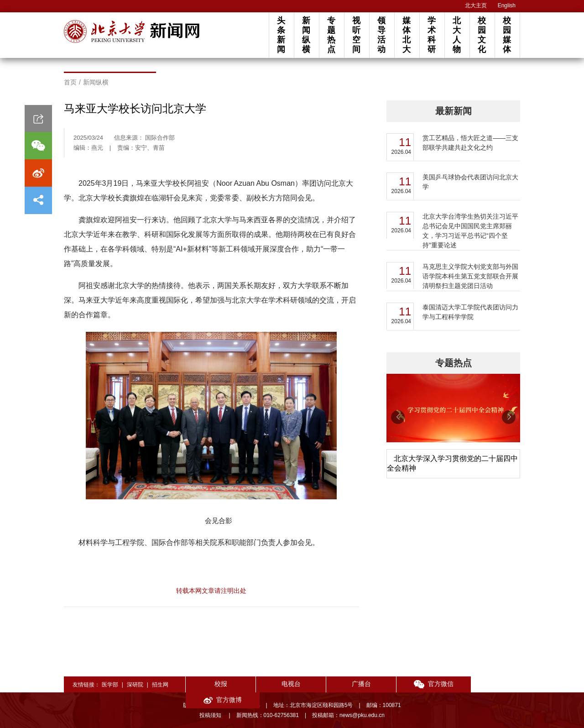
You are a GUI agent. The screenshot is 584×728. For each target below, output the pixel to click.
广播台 (353, 684)
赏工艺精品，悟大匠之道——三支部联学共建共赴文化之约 (470, 143)
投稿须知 (211, 715)
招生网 (160, 685)
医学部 (110, 685)
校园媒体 (507, 35)
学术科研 (432, 35)
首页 (70, 82)
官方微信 (420, 684)
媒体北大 (407, 35)
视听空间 (356, 35)
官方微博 (487, 684)
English (507, 5)
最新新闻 (454, 111)
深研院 (135, 685)
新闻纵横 (306, 35)
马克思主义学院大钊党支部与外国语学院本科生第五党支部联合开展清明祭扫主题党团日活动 (470, 276)
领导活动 (381, 35)
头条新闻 (281, 35)
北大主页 (476, 5)
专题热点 (331, 35)
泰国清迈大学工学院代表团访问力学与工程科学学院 (470, 312)
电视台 (286, 684)
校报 (219, 684)
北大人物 (457, 35)
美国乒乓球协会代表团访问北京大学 (470, 182)
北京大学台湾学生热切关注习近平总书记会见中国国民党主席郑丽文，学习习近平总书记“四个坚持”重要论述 (470, 231)
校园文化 (482, 35)
